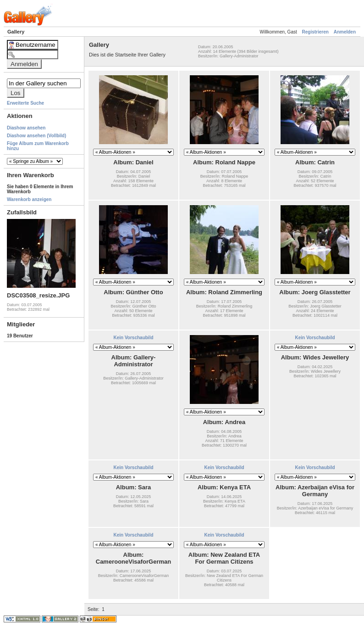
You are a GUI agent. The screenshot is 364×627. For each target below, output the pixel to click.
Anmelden (345, 32)
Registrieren (315, 32)
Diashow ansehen (26, 128)
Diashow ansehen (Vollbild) (36, 136)
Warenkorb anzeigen (29, 199)
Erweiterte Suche (25, 103)
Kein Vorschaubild (133, 338)
